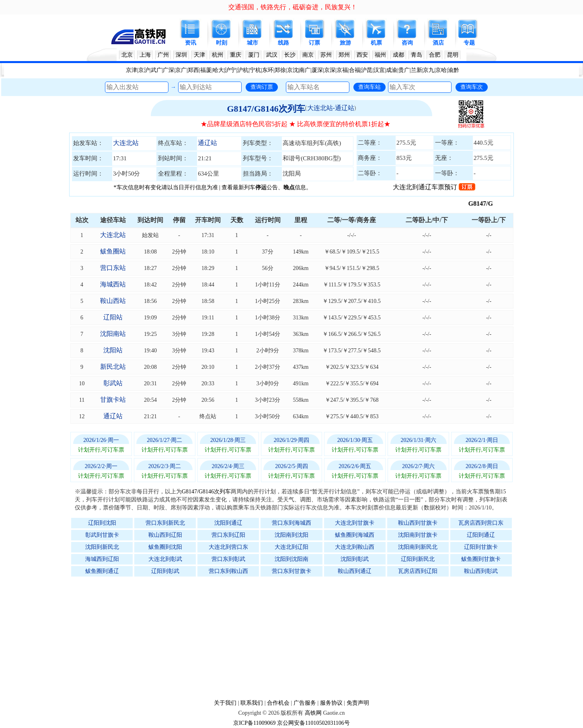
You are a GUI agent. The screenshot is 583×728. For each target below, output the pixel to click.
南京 (308, 55)
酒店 (438, 43)
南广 (305, 70)
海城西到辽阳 (102, 559)
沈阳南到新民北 (418, 547)
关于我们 (225, 703)
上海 (145, 55)
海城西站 (113, 284)
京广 (181, 70)
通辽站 (207, 143)
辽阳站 (113, 317)
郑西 (193, 70)
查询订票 (262, 87)
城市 (252, 43)
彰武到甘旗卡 (102, 535)
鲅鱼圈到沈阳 (165, 547)
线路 (283, 43)
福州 (380, 55)
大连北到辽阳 (291, 547)
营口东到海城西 (291, 523)
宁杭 (255, 70)
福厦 (206, 70)
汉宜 (379, 70)
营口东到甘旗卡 (291, 571)
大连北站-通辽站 (331, 108)
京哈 (441, 70)
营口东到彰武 (228, 559)
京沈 (293, 70)
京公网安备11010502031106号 (313, 723)
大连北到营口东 (228, 547)
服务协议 (331, 703)
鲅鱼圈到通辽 (102, 571)
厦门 (254, 55)
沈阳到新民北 (102, 547)
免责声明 (358, 703)
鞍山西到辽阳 (165, 535)
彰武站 (113, 383)
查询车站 (370, 87)
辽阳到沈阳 (102, 523)
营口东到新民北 (165, 523)
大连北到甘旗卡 (355, 523)
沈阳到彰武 (355, 559)
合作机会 (278, 703)
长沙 (290, 55)
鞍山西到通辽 (355, 571)
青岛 (417, 55)
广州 (163, 55)
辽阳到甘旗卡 (481, 547)
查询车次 (472, 87)
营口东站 (113, 268)
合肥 (435, 55)
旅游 (345, 43)
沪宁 (230, 70)
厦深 (317, 70)
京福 (342, 70)
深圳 (181, 55)
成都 (398, 55)
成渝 (392, 70)
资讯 (191, 43)
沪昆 (367, 70)
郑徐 (280, 70)
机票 (376, 43)
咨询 (407, 43)
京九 (429, 70)
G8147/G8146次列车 (266, 109)
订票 (314, 43)
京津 (131, 70)
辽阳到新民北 (418, 559)
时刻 (222, 43)
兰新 (417, 70)
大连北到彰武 (165, 559)
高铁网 (313, 713)
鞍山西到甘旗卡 (418, 523)
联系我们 (252, 703)
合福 (355, 70)
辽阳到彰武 (165, 571)
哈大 (218, 70)
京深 (330, 70)
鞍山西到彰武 (481, 571)
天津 (199, 55)
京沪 (144, 70)
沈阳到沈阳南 (291, 559)
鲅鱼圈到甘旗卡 (481, 559)
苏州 (326, 55)
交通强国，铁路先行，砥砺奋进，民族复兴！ (293, 7)
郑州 (344, 55)
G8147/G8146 (492, 203)
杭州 (218, 55)
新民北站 (113, 367)
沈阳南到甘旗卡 (418, 535)
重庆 (236, 55)
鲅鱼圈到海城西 (355, 535)
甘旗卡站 (113, 400)
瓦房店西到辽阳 (418, 571)
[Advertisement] (296, 638)
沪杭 (243, 70)
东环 (268, 70)
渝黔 (454, 70)
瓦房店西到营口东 (481, 523)
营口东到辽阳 (228, 535)
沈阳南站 (113, 334)
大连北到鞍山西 (355, 547)
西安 (362, 55)
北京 (127, 55)
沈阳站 (113, 350)
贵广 (404, 70)
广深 (168, 70)
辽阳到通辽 (481, 535)
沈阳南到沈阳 (291, 535)
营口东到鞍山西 (228, 571)
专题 (469, 43)
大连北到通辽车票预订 (434, 187)
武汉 (272, 55)
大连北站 (126, 143)
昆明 (453, 55)
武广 (156, 70)
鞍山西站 (113, 301)
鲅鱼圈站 (113, 251)
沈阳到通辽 (228, 523)
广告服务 (305, 703)
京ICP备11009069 (254, 723)
